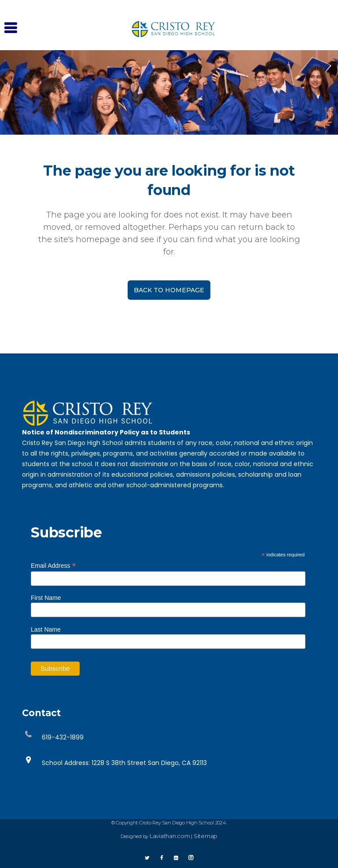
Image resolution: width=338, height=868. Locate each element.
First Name (46, 597)
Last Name (46, 629)
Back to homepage (169, 290)
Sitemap (206, 835)
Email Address (53, 564)
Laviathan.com (170, 835)
